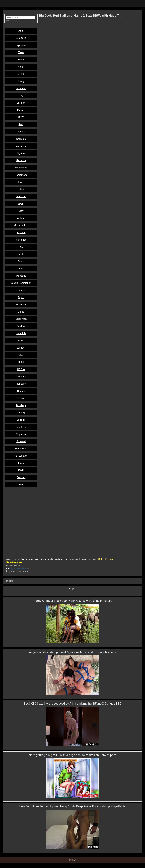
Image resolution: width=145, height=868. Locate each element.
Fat (21, 269)
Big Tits (21, 74)
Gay (21, 96)
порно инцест (14, 565)
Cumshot (21, 240)
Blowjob (21, 182)
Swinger (21, 348)
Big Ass (21, 153)
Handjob (21, 333)
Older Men (21, 319)
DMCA (73, 860)
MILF (21, 60)
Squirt (21, 297)
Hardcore (21, 160)
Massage (21, 276)
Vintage (21, 218)
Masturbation (21, 225)
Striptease (21, 434)
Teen (21, 52)
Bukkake (21, 384)
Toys (21, 247)
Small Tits (21, 427)
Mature (21, 110)
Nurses (21, 391)
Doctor (21, 463)
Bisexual (21, 441)
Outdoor (21, 326)
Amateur (21, 88)
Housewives (21, 449)
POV (21, 124)
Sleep (21, 341)
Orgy (21, 211)
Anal (21, 31)
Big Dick (21, 233)
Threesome (21, 168)
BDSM (21, 204)
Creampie (21, 132)
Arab (21, 485)
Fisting (21, 413)
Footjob (21, 398)
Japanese (21, 45)
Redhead (21, 305)
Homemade (21, 175)
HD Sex (21, 369)
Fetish (21, 355)
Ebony (21, 81)
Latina (21, 189)
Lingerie (21, 290)
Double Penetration (21, 283)
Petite (21, 254)
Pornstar (21, 196)
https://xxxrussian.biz (18, 571)
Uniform (21, 420)
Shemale (21, 139)
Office (21, 312)
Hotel (21, 362)
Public (21, 261)
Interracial (21, 146)
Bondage (21, 405)
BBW (21, 117)
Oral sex (21, 477)
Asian (21, 67)
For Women (21, 456)
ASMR (21, 470)
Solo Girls (21, 38)
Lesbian (21, 103)
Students (21, 377)
